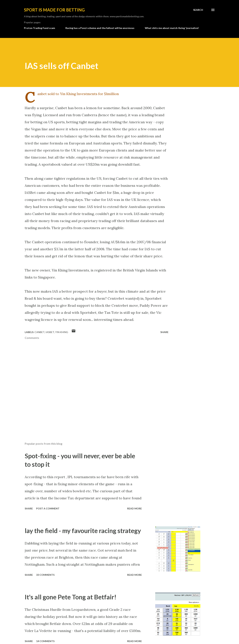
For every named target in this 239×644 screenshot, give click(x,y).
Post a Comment (48, 508)
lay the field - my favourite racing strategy (83, 531)
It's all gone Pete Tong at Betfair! (71, 597)
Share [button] (164, 332)
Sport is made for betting (54, 10)
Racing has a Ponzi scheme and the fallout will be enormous (100, 28)
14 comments (45, 641)
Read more (134, 508)
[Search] (198, 10)
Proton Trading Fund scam (40, 28)
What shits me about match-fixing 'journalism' (172, 28)
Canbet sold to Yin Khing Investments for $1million (78, 94)
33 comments (45, 575)
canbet (40, 332)
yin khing (62, 332)
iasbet (50, 332)
